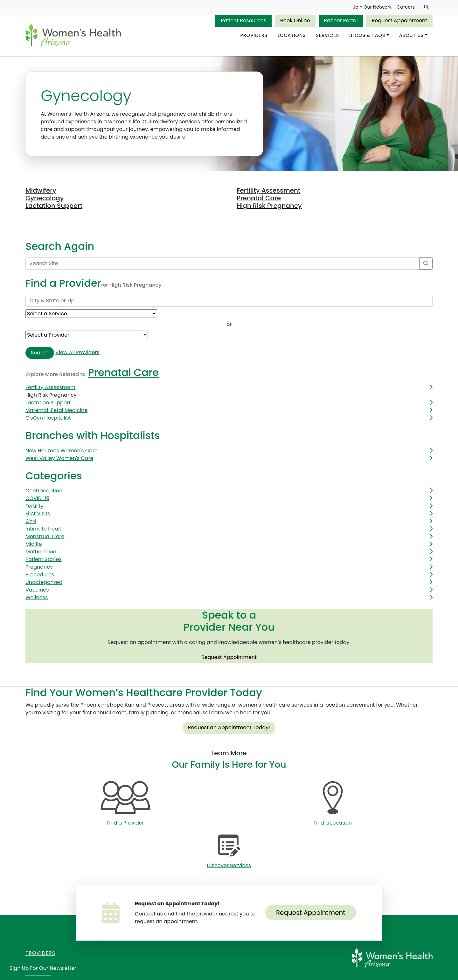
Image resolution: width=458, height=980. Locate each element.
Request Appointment (399, 21)
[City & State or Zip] (229, 301)
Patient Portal (341, 21)
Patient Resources (243, 21)
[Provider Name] (87, 335)
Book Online (295, 21)
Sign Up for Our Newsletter (43, 968)
